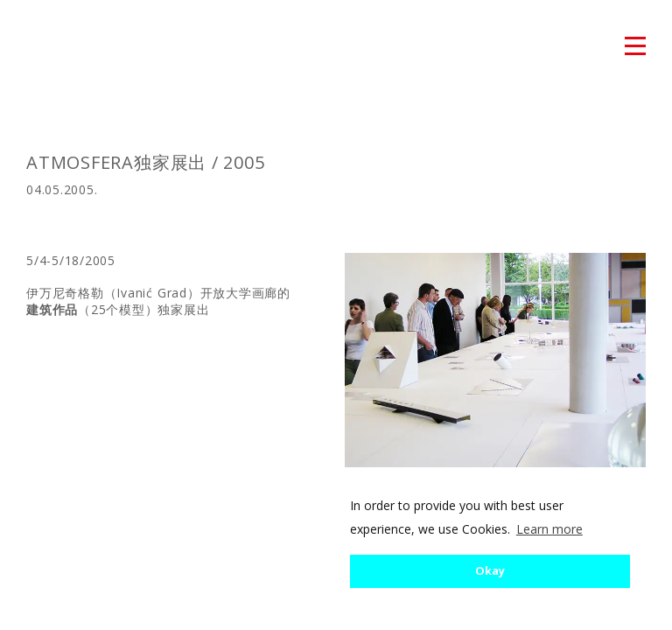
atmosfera (52, 47)
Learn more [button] (549, 529)
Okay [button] (490, 571)
